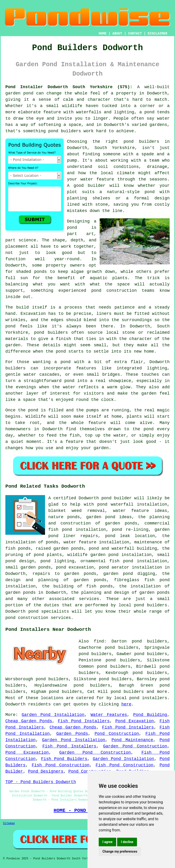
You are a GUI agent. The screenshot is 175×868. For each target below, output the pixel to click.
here (126, 704)
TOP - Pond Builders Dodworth (41, 782)
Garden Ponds (72, 734)
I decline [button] (127, 842)
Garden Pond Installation (53, 715)
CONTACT (135, 34)
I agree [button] (107, 842)
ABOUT (117, 34)
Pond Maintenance (132, 740)
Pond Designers (46, 771)
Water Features (109, 715)
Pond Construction (117, 734)
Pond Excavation (135, 721)
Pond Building (150, 715)
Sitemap (9, 823)
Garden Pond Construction (135, 746)
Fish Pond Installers (84, 721)
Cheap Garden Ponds (29, 721)
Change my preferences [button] (120, 851)
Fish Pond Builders (64, 759)
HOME (103, 34)
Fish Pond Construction (61, 765)
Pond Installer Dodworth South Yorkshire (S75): (69, 87)
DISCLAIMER (157, 34)
